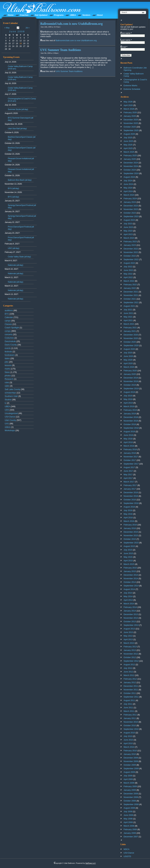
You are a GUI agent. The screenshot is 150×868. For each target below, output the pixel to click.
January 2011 (130, 718)
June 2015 (128, 553)
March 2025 (129, 152)
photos (8, 376)
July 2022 (128, 267)
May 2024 (128, 188)
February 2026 (130, 112)
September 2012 (131, 661)
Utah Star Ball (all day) (17, 129)
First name (126, 33)
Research (9, 379)
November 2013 (131, 618)
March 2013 (129, 643)
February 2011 (130, 715)
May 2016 (128, 514)
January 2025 (130, 159)
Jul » (27, 28)
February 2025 (130, 155)
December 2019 (131, 378)
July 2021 (128, 310)
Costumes (9, 338)
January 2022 (130, 288)
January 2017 (130, 489)
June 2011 (128, 708)
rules (7, 382)
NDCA (126, 849)
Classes (8, 324)
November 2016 (131, 496)
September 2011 (131, 697)
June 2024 (128, 184)
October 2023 (130, 213)
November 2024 (131, 166)
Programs (59, 15)
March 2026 (129, 109)
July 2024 (128, 181)
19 (21, 43)
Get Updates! (41, 15)
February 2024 (130, 198)
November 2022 (131, 252)
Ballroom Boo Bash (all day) (20, 180)
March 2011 (129, 711)
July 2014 (128, 593)
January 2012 (130, 682)
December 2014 (131, 575)
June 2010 (128, 740)
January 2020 (130, 374)
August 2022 (129, 263)
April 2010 (128, 743)
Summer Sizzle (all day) (18, 109)
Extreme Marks (130, 85)
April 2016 (128, 518)
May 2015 (128, 557)
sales (7, 386)
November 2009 (131, 761)
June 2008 (17, 31)
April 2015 (128, 561)
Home (11, 15)
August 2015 (129, 546)
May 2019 (128, 399)
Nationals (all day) (15, 265)
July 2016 (128, 510)
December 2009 (131, 758)
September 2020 (131, 345)
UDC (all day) (14, 248)
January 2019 (130, 414)
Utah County (10, 420)
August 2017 (129, 467)
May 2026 (128, 102)
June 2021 (128, 313)
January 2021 (130, 331)
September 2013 (131, 625)
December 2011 (131, 686)
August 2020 (129, 349)
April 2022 (128, 277)
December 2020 (131, 335)
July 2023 (128, 224)
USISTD (127, 856)
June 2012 (128, 672)
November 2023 (131, 209)
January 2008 (130, 833)
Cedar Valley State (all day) (19, 257)
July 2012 (128, 668)
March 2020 (129, 367)
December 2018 (131, 417)
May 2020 (128, 360)
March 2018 (129, 446)
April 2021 (128, 320)
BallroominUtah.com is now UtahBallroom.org (71, 24)
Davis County (11, 345)
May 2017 (128, 475)
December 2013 (131, 614)
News (7, 372)
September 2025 (131, 130)
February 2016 (130, 525)
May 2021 (128, 317)
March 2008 (129, 826)
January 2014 (130, 611)
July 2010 (128, 736)
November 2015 (131, 535)
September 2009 (131, 768)
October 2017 (130, 460)
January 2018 (130, 453)
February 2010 (130, 751)
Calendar (9, 317)
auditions (9, 310)
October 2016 (130, 500)
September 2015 (131, 543)
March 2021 (129, 324)
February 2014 (130, 607)
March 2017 (129, 482)
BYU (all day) (13, 188)
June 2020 (128, 356)
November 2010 (131, 722)
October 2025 (130, 127)
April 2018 (128, 442)
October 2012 (130, 657)
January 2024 (130, 202)
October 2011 (130, 693)
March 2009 (129, 783)
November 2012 (131, 654)
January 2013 (130, 650)
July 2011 (128, 704)
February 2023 (130, 242)
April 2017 (128, 478)
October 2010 (130, 725)
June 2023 (128, 227)
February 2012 (130, 679)
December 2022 (131, 249)
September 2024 (131, 173)
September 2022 (131, 259)
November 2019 (131, 381)
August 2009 (129, 772)
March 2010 (129, 747)
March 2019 (129, 406)
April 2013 (128, 639)
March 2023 (129, 238)
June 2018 (128, 435)
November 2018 (131, 421)
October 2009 (130, 765)
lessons (8, 365)
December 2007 (131, 837)
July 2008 (128, 811)
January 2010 (130, 754)
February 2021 (130, 328)
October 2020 (130, 342)
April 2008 (128, 822)
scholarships (10, 393)
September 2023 (131, 216)
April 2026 (128, 105)
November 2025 (131, 123)
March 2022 (129, 281)
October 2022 (130, 256)
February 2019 (130, 410)
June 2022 (128, 270)
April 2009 (128, 779)
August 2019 (129, 392)
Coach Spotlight (12, 328)
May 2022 (128, 274)
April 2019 (128, 403)
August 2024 (129, 177)
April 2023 (128, 234)
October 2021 (130, 299)
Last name (126, 40)
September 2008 (131, 804)
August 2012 (129, 665)
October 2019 (130, 385)
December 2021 (131, 292)
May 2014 (128, 596)
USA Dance (10, 417)
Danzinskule (10, 341)
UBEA (73, 15)
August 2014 (129, 589)
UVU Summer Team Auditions (61, 50)
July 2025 (128, 138)
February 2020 (130, 371)
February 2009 (130, 786)
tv (5, 403)
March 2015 (129, 564)
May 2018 (128, 439)
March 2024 (129, 195)
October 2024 (130, 170)
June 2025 (128, 141)
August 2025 (129, 134)
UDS (7, 410)
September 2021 (131, 302)
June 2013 (128, 632)
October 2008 (130, 801)
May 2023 (128, 231)
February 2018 (130, 449)
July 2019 (128, 396)
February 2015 (130, 568)
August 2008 (129, 808)
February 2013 (130, 647)
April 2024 (128, 191)
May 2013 (128, 636)
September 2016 (131, 503)
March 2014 (129, 604)
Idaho (7, 358)
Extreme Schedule (132, 89)
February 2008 (130, 829)
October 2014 (130, 582)
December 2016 (131, 492)
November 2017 (131, 457)
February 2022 (130, 285)
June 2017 (128, 471)
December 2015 (131, 532)
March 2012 (129, 675)
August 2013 (129, 629)
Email (124, 47)
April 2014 (128, 600)
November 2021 (131, 295)
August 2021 (129, 306)
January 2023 (130, 245)
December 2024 (131, 163)
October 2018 (130, 424)
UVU (7, 424)
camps (8, 321)
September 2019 (131, 388)
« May (7, 28)
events (8, 348)
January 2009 (130, 790)
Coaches (24, 15)
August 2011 (129, 700)
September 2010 (131, 729)
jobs (7, 362)
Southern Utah (11, 396)
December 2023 (131, 206)
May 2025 (128, 145)
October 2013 (130, 622)
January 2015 (130, 571)
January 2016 (130, 528)
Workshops (10, 430)
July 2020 (128, 353)
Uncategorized (11, 413)
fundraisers (10, 355)
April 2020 (128, 363)
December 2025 (131, 120)
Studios (8, 400)
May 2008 (128, 819)
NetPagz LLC (91, 863)
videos (8, 427)
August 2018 (129, 432)
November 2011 (131, 690)
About (100, 15)
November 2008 (131, 797)
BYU (7, 314)
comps (8, 331)
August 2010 (129, 733)
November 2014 (131, 578)
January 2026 (130, 116)
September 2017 (131, 464)
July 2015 (128, 550)
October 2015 (130, 539)
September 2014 (131, 586)
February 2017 (130, 485)
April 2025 (128, 148)
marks (7, 369)
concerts (9, 334)
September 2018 (131, 428)
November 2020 (131, 338)
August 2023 (129, 220)
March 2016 (129, 521)
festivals (8, 352)
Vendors (86, 15)
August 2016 (129, 507)
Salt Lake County (12, 389)
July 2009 (128, 776)
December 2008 (131, 794)
